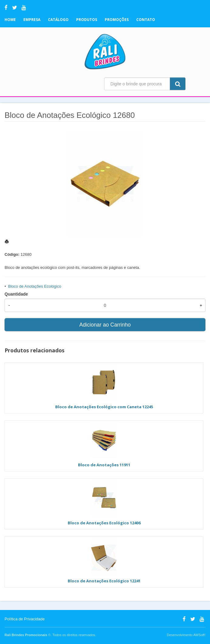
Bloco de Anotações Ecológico (35, 286)
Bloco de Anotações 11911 (104, 465)
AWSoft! (199, 635)
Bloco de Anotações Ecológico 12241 (104, 581)
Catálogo (58, 20)
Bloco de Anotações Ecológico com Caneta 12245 (104, 407)
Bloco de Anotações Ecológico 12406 (104, 523)
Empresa (32, 20)
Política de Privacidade (25, 619)
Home (10, 20)
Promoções (117, 20)
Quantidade (16, 294)
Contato (146, 20)
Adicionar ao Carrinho (105, 325)
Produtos (87, 20)
